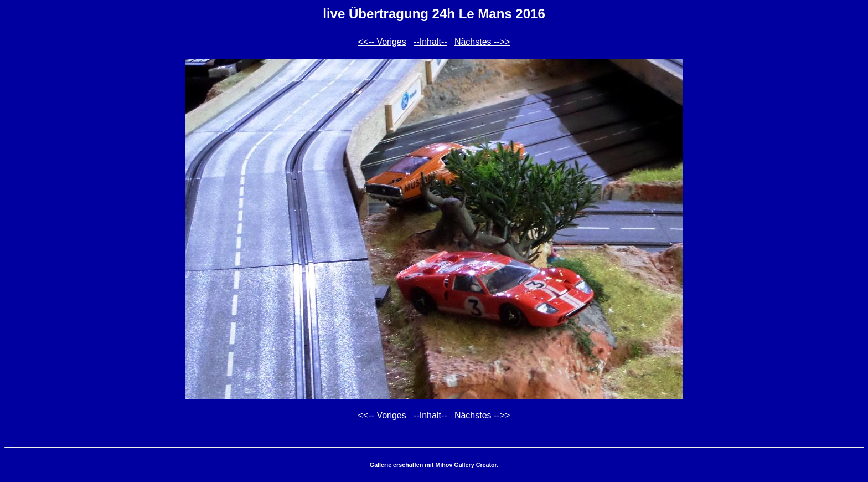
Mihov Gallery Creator (466, 465)
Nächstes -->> (482, 42)
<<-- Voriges (382, 42)
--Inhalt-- (430, 42)
